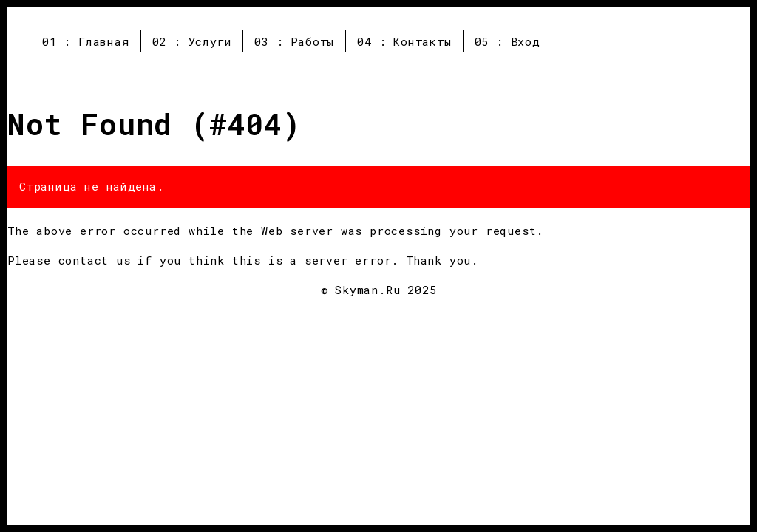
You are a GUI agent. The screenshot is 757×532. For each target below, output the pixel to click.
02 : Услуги (192, 41)
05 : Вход (507, 41)
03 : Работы (294, 41)
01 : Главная (86, 41)
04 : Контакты (404, 41)
